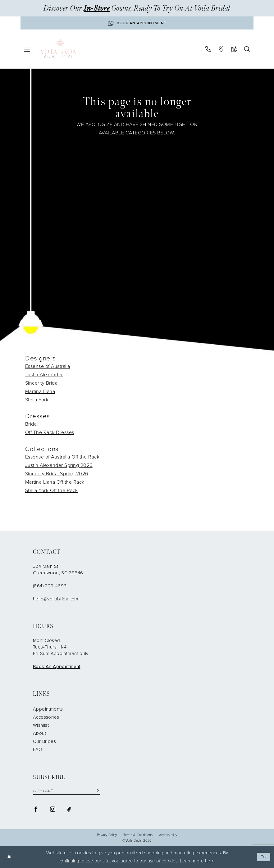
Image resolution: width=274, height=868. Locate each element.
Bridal (32, 424)
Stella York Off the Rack (52, 490)
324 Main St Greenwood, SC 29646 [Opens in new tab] (58, 570)
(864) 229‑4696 (50, 586)
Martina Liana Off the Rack (55, 482)
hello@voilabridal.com (56, 599)
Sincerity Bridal (42, 383)
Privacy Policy (107, 835)
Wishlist (41, 725)
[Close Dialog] (9, 857)
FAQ (37, 749)
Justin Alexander (44, 375)
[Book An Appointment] (137, 23)
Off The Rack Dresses (50, 432)
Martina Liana (40, 391)
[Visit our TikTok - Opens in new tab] (69, 809)
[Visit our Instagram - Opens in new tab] (53, 809)
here (210, 861)
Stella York (37, 400)
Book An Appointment (57, 667)
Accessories (46, 717)
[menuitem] (27, 49)
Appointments (48, 709)
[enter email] (66, 791)
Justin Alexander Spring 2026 (59, 465)
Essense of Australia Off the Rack (62, 457)
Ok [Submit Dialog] (264, 857)
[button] (27, 49)
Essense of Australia (48, 366)
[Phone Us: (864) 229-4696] (208, 49)
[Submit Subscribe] (98, 791)
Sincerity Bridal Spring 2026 (57, 474)
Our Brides (44, 741)
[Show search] (247, 49)
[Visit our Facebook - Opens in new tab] (36, 809)
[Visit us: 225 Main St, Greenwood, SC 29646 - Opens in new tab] (221, 49)
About (39, 733)
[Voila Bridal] (60, 49)
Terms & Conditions (138, 835)
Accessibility (168, 835)
